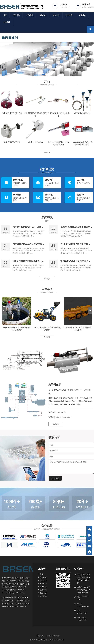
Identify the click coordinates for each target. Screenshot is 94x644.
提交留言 (55, 478)
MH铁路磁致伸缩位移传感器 (35, 114)
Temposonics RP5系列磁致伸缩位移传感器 (82, 143)
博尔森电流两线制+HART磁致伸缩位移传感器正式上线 (38, 227)
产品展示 (30, 15)
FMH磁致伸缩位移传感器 (12, 113)
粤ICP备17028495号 (57, 640)
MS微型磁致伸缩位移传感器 (59, 114)
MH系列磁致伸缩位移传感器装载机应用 (47, 329)
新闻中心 (43, 15)
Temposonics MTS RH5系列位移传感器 (59, 143)
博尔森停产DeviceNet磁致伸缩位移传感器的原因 (36, 244)
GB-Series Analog (35, 142)
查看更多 (47, 153)
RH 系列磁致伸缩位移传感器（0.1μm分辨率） (34, 261)
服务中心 (56, 15)
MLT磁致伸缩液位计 (82, 113)
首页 (5, 15)
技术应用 (69, 15)
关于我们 (17, 15)
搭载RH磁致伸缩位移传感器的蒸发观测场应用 (17, 329)
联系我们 (82, 15)
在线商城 (7, 22)
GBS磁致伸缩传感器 (12, 142)
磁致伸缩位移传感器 (53, 636)
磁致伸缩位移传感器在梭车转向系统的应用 (78, 329)
